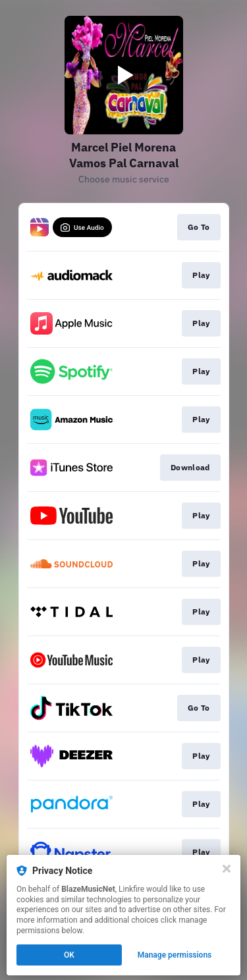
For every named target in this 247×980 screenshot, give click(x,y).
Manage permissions (175, 955)
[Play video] (124, 75)
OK (69, 955)
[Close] (227, 869)
